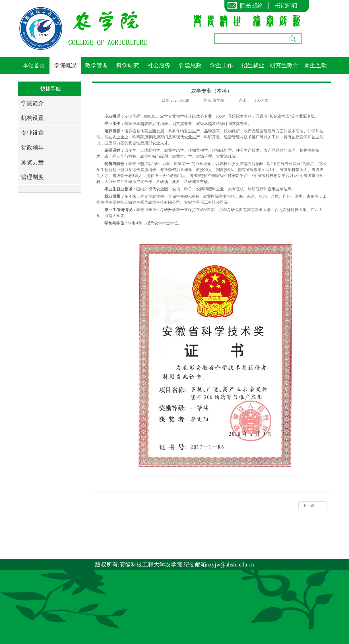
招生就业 (253, 65)
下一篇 (309, 506)
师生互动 (315, 65)
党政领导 (32, 147)
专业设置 (32, 133)
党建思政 (190, 65)
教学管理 (96, 65)
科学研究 (128, 65)
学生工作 (222, 65)
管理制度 (32, 177)
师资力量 (32, 162)
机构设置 (32, 118)
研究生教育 (284, 65)
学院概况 (65, 65)
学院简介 (32, 103)
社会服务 (159, 65)
